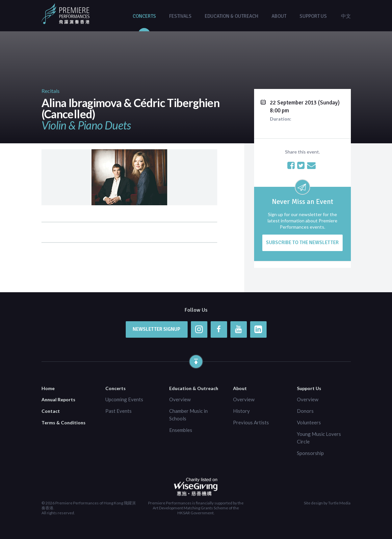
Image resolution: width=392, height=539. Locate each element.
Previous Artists (251, 422)
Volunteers (309, 422)
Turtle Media (339, 503)
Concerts (144, 16)
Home (48, 388)
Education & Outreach (232, 16)
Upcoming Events (124, 399)
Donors (305, 411)
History (241, 411)
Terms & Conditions (64, 423)
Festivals (180, 16)
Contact (51, 411)
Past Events (118, 411)
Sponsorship (310, 453)
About (279, 16)
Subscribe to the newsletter (302, 242)
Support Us (313, 16)
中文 (346, 16)
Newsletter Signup (157, 329)
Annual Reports (58, 399)
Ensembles (181, 430)
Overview (180, 399)
